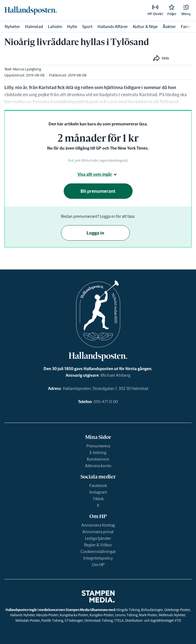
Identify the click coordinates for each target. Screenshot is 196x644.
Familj (186, 27)
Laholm (55, 27)
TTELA (119, 620)
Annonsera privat (98, 532)
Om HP (98, 565)
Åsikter (169, 27)
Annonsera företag (98, 525)
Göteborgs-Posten (177, 610)
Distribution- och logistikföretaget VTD (153, 620)
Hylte (72, 27)
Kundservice (98, 459)
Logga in (95, 233)
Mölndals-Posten (28, 620)
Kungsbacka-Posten (74, 615)
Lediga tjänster (98, 538)
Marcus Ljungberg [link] (27, 69)
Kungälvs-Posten (102, 615)
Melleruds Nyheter (172, 615)
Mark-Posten (148, 615)
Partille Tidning (52, 620)
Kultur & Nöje (145, 27)
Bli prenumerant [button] (98, 191)
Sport (87, 27)
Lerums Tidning (126, 615)
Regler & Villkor (98, 545)
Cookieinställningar (98, 551)
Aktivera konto (98, 466)
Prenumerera (98, 446)
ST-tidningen (74, 620)
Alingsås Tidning (128, 610)
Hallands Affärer (113, 27)
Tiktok (98, 499)
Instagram (98, 492)
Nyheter (12, 27)
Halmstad (34, 27)
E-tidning (98, 452)
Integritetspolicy (98, 558)
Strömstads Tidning (99, 620)
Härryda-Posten (47, 615)
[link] (31, 10)
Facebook (98, 485)
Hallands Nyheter (22, 615)
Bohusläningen (152, 610)
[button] (186, 10)
